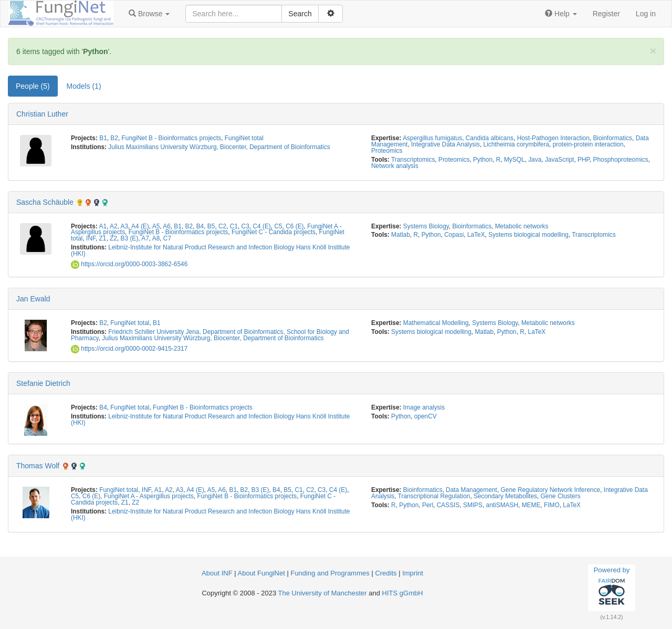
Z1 (103, 238)
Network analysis (395, 166)
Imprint (413, 573)
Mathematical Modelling (436, 323)
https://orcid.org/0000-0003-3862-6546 (129, 264)
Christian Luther (42, 114)
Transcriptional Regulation (434, 496)
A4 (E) (140, 226)
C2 (222, 226)
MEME (531, 505)
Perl (428, 505)
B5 (211, 226)
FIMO (552, 505)
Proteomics (387, 151)
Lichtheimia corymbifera (517, 144)
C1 (234, 226)
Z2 (113, 238)
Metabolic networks (522, 226)
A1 (103, 226)
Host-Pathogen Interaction (553, 138)
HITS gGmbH (403, 593)
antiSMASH (502, 505)
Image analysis (424, 407)
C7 (167, 238)
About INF (217, 573)
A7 (145, 238)
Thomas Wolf (38, 466)
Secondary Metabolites (505, 496)
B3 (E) (130, 238)
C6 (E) (295, 226)
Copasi (454, 235)
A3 (125, 226)
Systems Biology (426, 226)
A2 (114, 226)
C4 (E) (261, 226)
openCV (426, 416)
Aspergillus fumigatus (432, 138)
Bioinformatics (612, 138)
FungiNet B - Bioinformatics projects (172, 138)
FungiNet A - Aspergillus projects (149, 496)
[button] (149, 14)
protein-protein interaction (588, 144)
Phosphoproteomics (621, 160)
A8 (156, 238)
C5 (278, 226)
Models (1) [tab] (84, 86)
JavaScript (560, 160)
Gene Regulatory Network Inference (551, 490)
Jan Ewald (33, 299)
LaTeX (476, 235)
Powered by (612, 588)
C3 (245, 226)
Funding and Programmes (330, 573)
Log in (646, 14)
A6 (167, 226)
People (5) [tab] (33, 86)
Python (483, 160)
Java (535, 160)
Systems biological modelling (528, 235)
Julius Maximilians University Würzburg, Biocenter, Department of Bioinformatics (219, 147)
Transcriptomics (413, 160)
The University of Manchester (323, 593)
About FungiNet (261, 573)
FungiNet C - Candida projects (274, 232)
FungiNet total (244, 138)
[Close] (653, 51)
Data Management (471, 490)
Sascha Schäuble (45, 202)
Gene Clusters (561, 496)
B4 (200, 226)
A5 (156, 226)
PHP (584, 160)
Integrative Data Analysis (445, 144)
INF (91, 238)
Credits (386, 573)
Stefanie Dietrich (43, 383)
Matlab (401, 235)
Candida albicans (490, 138)
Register (606, 14)
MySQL (514, 160)
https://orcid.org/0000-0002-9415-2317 (129, 349)
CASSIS (448, 505)
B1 (103, 138)
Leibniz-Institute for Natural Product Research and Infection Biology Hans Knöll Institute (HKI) (210, 250)
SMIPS (473, 505)
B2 (114, 138)
